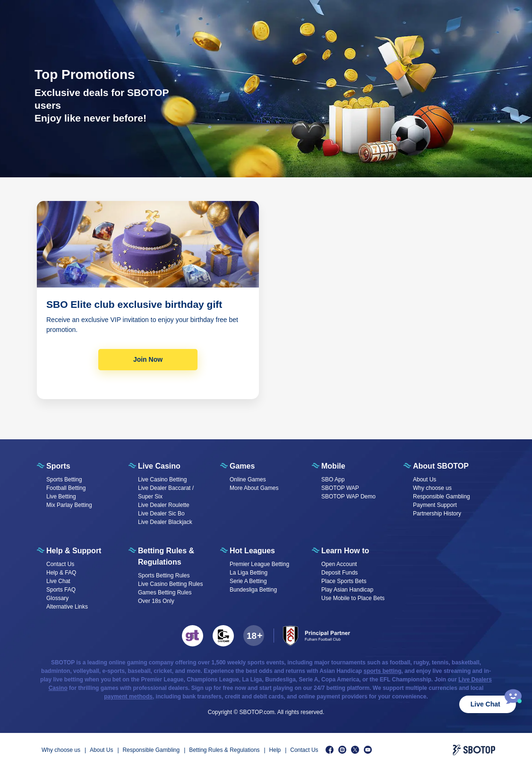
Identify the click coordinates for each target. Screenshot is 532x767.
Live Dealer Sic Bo (161, 514)
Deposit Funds (339, 573)
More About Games (254, 488)
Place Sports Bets (344, 581)
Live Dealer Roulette (164, 505)
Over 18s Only (156, 601)
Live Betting (61, 497)
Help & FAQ (61, 573)
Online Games (248, 479)
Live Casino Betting (162, 479)
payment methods (128, 697)
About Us (425, 479)
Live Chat (485, 704)
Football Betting (66, 488)
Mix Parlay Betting (69, 505)
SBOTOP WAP (340, 488)
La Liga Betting (249, 573)
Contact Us (60, 564)
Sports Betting (64, 479)
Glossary (57, 598)
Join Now (148, 359)
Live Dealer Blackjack (165, 522)
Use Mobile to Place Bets (353, 598)
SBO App (333, 479)
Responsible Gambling (442, 497)
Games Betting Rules (165, 593)
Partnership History (437, 514)
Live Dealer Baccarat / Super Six (166, 492)
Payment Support (435, 505)
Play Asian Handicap (347, 590)
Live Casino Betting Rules (170, 584)
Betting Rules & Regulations (224, 750)
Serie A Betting (248, 581)
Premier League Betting (259, 564)
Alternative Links (67, 607)
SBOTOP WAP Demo (348, 497)
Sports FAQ (61, 590)
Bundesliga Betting (253, 590)
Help (275, 750)
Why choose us (432, 488)
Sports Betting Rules (164, 575)
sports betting (383, 671)
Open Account (339, 564)
